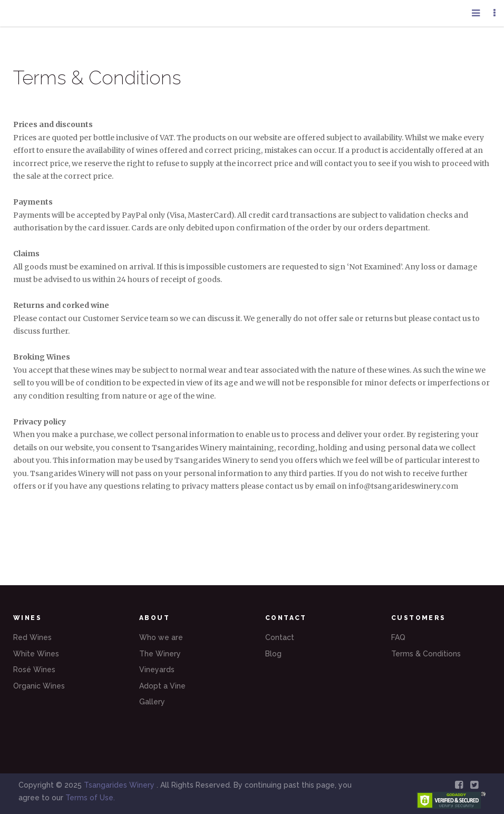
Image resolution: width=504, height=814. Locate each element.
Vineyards (157, 670)
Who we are (161, 637)
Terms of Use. (90, 798)
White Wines (36, 654)
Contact (280, 637)
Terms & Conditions (426, 654)
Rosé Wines (34, 670)
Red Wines (32, 637)
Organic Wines (39, 686)
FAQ (398, 637)
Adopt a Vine (162, 686)
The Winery (160, 654)
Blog (273, 654)
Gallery (152, 702)
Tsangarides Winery (120, 785)
